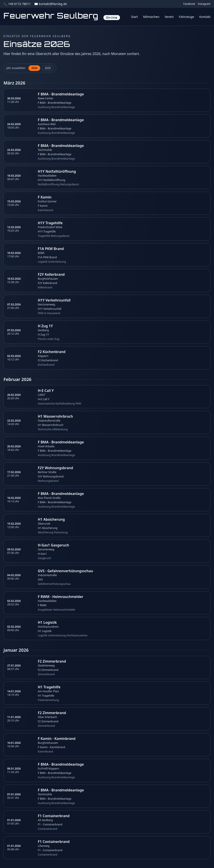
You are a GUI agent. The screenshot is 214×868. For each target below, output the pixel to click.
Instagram (204, 4)
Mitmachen (151, 17)
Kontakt (205, 17)
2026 (34, 68)
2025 (48, 68)
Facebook (189, 4)
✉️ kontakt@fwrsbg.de (50, 4)
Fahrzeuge (187, 17)
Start (134, 17)
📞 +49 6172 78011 (17, 4)
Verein (169, 17)
